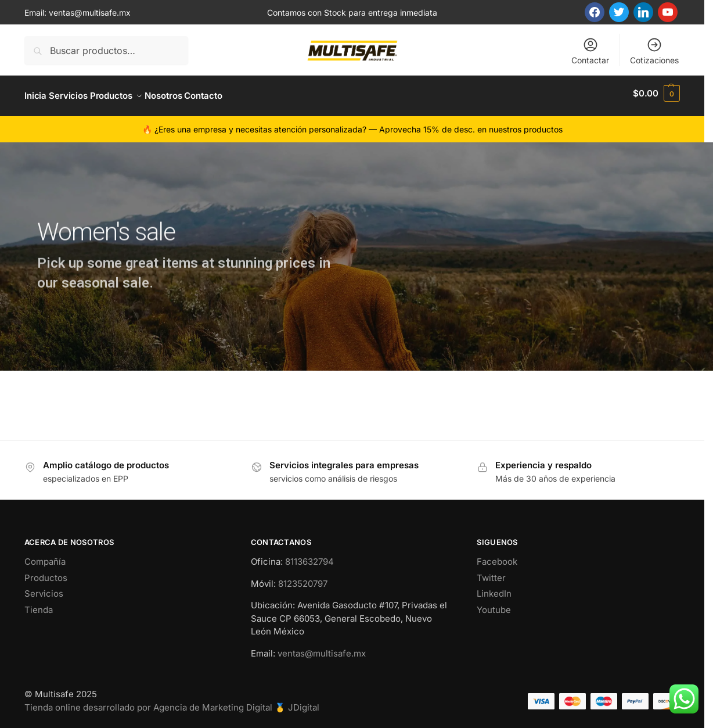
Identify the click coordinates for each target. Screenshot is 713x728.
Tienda (39, 605)
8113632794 (309, 557)
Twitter (491, 573)
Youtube (494, 605)
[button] (656, 94)
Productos (46, 573)
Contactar (590, 51)
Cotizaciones (654, 51)
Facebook (497, 557)
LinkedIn (494, 589)
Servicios (44, 589)
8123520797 (303, 578)
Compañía (45, 557)
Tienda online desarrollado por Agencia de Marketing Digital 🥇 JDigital (172, 702)
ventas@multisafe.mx (90, 12)
